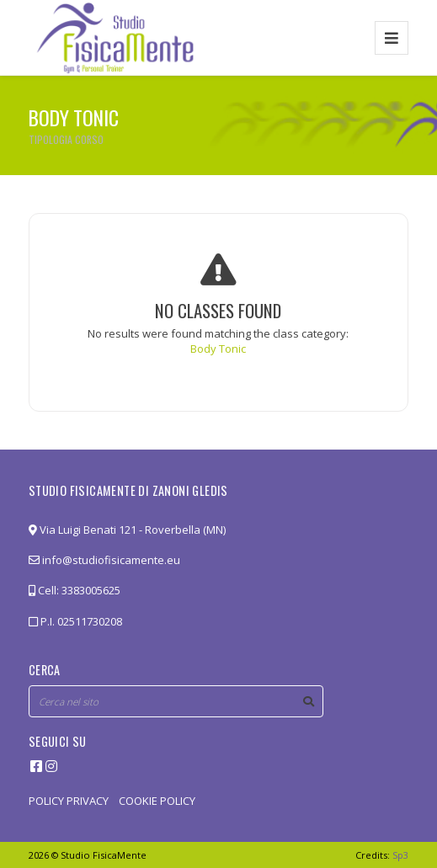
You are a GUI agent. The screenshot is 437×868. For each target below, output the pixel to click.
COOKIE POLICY (157, 801)
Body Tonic (218, 349)
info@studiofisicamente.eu (104, 560)
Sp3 (400, 855)
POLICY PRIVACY (69, 801)
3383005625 (91, 590)
